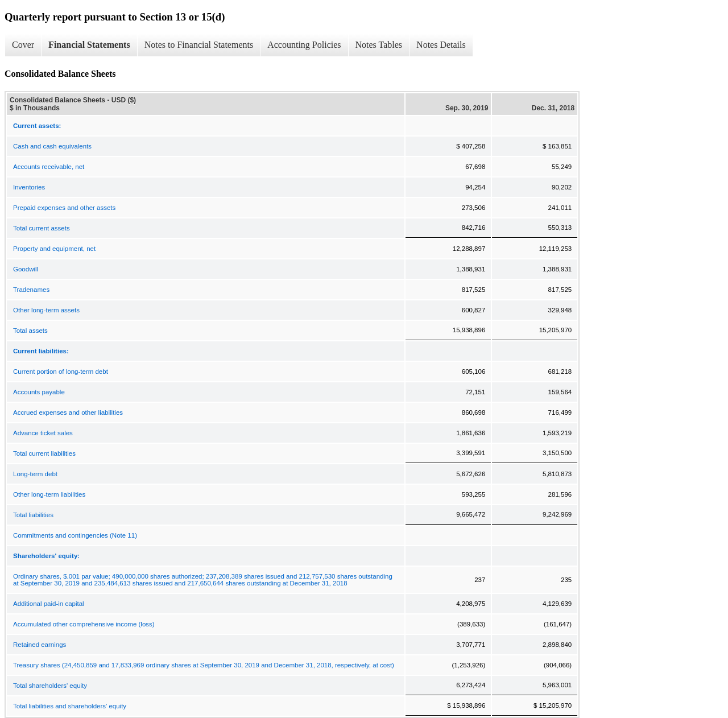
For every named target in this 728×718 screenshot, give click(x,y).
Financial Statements (89, 45)
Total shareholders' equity (50, 686)
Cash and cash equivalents (52, 146)
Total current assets (42, 228)
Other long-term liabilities (49, 494)
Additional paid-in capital (49, 604)
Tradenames (31, 290)
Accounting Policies (304, 45)
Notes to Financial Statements (199, 45)
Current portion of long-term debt (61, 372)
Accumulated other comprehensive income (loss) (84, 624)
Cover (23, 45)
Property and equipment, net (54, 249)
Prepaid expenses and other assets (64, 208)
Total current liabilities (44, 453)
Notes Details (441, 45)
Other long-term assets (46, 310)
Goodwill (26, 269)
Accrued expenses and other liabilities (68, 412)
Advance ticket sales (43, 433)
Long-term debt (35, 474)
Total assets (30, 331)
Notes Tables (379, 45)
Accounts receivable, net (49, 167)
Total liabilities (33, 515)
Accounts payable (39, 392)
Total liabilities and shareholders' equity (70, 706)
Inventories (29, 187)
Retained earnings (40, 645)
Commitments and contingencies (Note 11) (75, 535)
